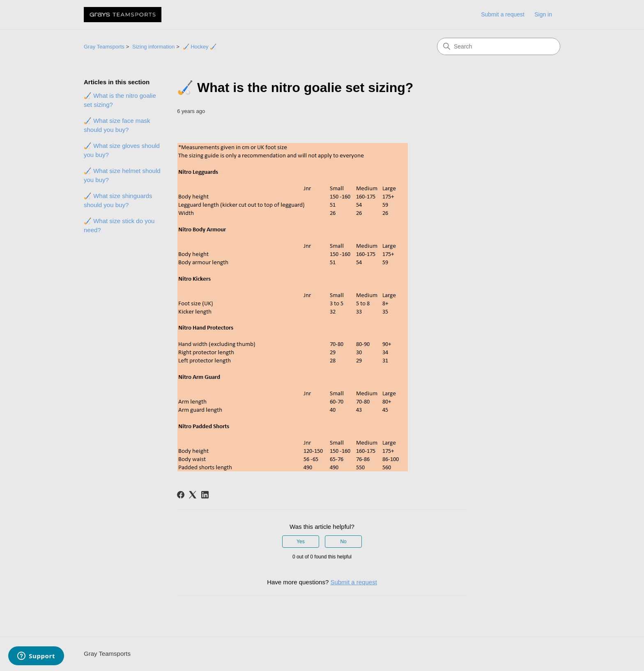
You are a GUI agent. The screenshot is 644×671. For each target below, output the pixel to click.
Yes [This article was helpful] (301, 542)
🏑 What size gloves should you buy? (122, 150)
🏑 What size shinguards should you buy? (118, 201)
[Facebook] (181, 495)
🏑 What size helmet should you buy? (122, 175)
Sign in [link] (543, 14)
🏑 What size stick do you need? (119, 226)
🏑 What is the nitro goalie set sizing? (120, 100)
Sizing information (153, 47)
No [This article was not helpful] (343, 542)
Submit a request (503, 14)
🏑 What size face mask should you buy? (117, 125)
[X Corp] (193, 495)
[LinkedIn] (205, 495)
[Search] (499, 46)
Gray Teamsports (104, 47)
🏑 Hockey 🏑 (200, 47)
